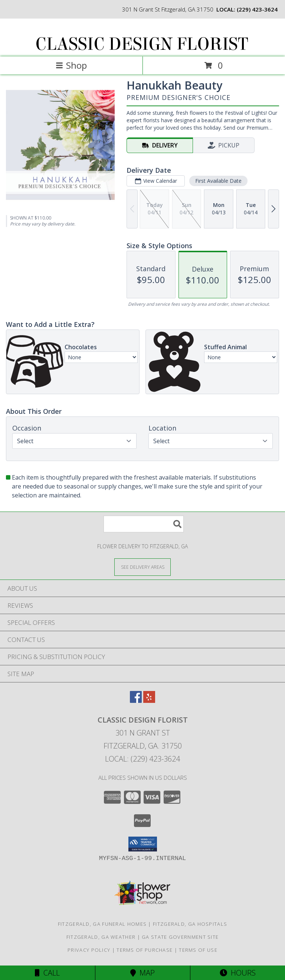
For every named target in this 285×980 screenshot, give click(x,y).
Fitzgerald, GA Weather (101, 937)
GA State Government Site (180, 937)
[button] (143, 844)
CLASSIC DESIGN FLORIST (142, 44)
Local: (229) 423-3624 (142, 759)
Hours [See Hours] (238, 973)
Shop (71, 65)
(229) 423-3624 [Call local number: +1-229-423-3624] (257, 9)
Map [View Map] (142, 973)
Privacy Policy (89, 950)
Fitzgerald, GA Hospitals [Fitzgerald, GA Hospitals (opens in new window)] (190, 924)
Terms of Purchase (145, 950)
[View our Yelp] (149, 700)
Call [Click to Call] (47, 973)
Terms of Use (198, 950)
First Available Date (218, 181)
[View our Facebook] (136, 700)
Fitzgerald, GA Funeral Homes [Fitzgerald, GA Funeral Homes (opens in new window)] (102, 924)
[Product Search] (144, 524)
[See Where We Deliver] (142, 567)
